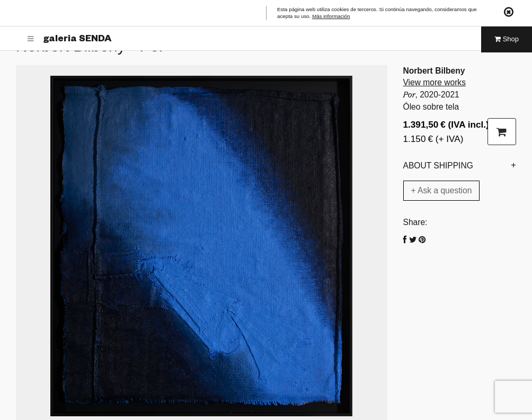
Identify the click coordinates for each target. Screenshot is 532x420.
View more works (435, 82)
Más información (331, 17)
